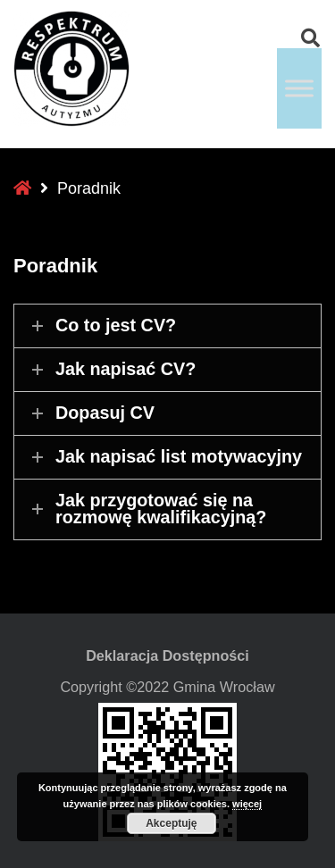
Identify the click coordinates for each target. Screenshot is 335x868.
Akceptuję (171, 823)
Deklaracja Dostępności (167, 655)
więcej (247, 804)
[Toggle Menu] (299, 88)
